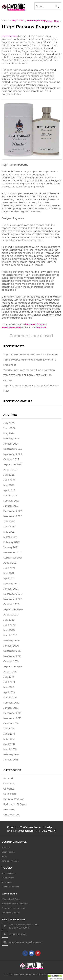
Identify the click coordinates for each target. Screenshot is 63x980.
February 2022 (12, 542)
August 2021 (10, 563)
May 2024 (9, 433)
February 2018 (11, 754)
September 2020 (13, 609)
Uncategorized (12, 815)
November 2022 (13, 516)
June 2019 (9, 682)
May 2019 (9, 687)
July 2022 (9, 521)
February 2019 (11, 703)
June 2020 (9, 625)
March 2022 (10, 537)
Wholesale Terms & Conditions (15, 904)
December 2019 (12, 651)
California (9, 783)
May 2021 (9, 573)
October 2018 (11, 723)
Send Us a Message (10, 861)
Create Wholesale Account (13, 908)
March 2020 (10, 635)
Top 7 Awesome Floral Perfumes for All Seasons (31, 354)
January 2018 (11, 760)
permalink (41, 327)
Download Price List (11, 913)
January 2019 (11, 708)
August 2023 (10, 470)
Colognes (9, 789)
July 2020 (9, 620)
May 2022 (9, 532)
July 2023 (9, 475)
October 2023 (11, 459)
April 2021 (9, 578)
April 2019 (9, 692)
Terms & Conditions (10, 887)
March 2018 (10, 749)
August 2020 (11, 615)
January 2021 (11, 589)
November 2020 (13, 599)
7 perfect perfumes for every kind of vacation (29, 370)
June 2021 (9, 568)
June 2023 (9, 480)
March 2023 (10, 495)
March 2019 (10, 697)
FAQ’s (4, 856)
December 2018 (12, 713)
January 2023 (11, 506)
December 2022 (13, 511)
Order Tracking (8, 852)
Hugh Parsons (10, 36)
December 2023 (13, 449)
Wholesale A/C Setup (11, 899)
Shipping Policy (9, 873)
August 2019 (10, 672)
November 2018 (12, 718)
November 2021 (12, 552)
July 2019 (9, 677)
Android (8, 778)
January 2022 (11, 547)
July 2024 (9, 423)
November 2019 (12, 656)
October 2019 (11, 661)
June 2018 (9, 734)
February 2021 (11, 583)
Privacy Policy (8, 878)
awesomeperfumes (36, 20)
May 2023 (9, 485)
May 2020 (9, 630)
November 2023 (13, 454)
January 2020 (11, 646)
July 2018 (9, 728)
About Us (6, 847)
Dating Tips (10, 794)
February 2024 (12, 438)
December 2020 (13, 594)
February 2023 (11, 501)
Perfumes (9, 809)
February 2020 (12, 640)
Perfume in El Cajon (35, 324)
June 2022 (9, 527)
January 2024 (11, 444)
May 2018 (9, 739)
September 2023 (13, 464)
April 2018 (9, 744)
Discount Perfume (14, 799)
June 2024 (9, 428)
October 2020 (11, 604)
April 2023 (9, 490)
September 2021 (13, 558)
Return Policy (8, 882)
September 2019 (13, 666)
